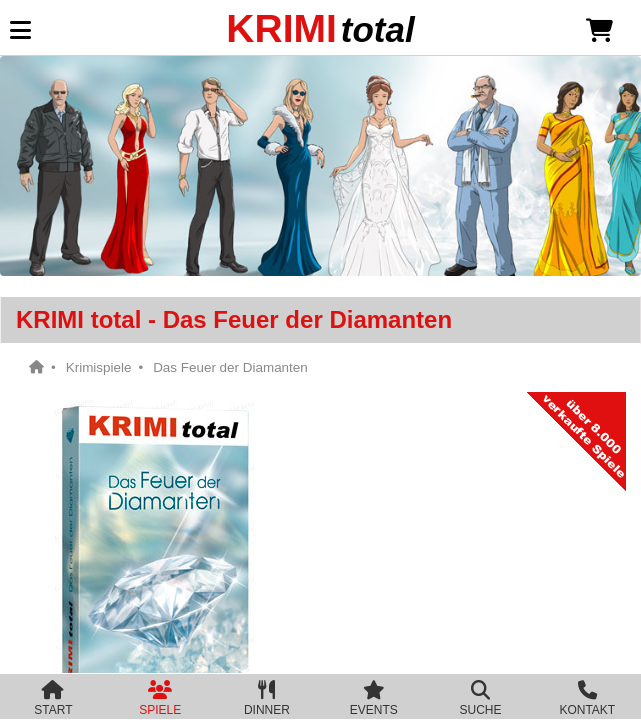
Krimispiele (99, 367)
